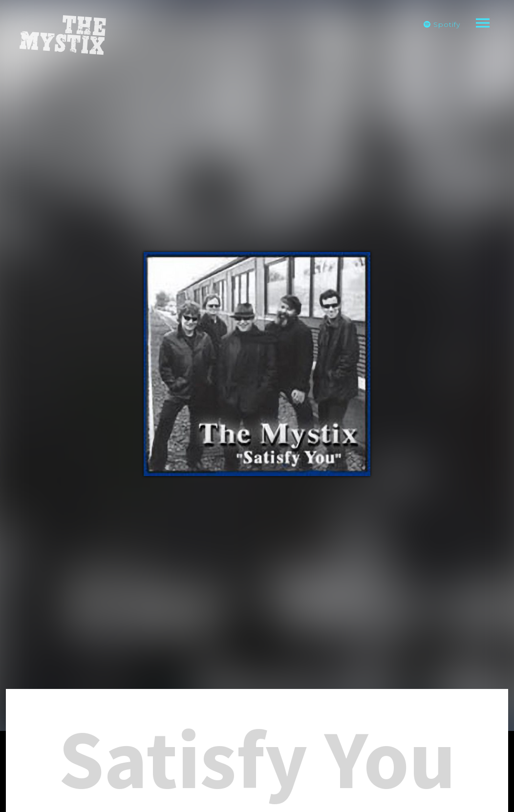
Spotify (442, 24)
